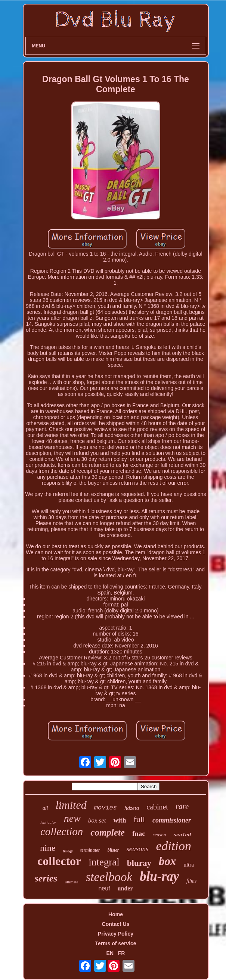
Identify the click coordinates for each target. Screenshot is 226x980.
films (191, 881)
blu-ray (159, 876)
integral (104, 862)
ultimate (71, 882)
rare (182, 806)
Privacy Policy (116, 934)
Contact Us (116, 924)
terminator (90, 850)
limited (71, 805)
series (46, 878)
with (120, 820)
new (72, 818)
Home (116, 914)
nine (48, 848)
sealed (182, 835)
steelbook (109, 877)
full (140, 819)
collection (62, 831)
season (159, 835)
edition (174, 846)
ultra (189, 865)
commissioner (172, 820)
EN (110, 953)
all (45, 808)
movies (106, 808)
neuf (104, 888)
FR (122, 953)
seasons (137, 849)
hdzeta (132, 808)
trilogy (68, 851)
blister (113, 850)
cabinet (157, 807)
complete (108, 832)
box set (97, 820)
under (125, 888)
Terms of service (115, 943)
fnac (139, 834)
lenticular (48, 822)
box (168, 861)
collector (59, 861)
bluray (139, 863)
